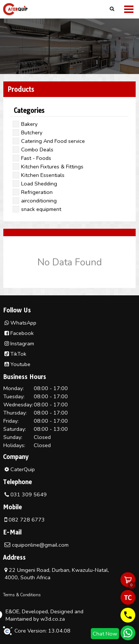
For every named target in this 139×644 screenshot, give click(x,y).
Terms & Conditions (22, 595)
